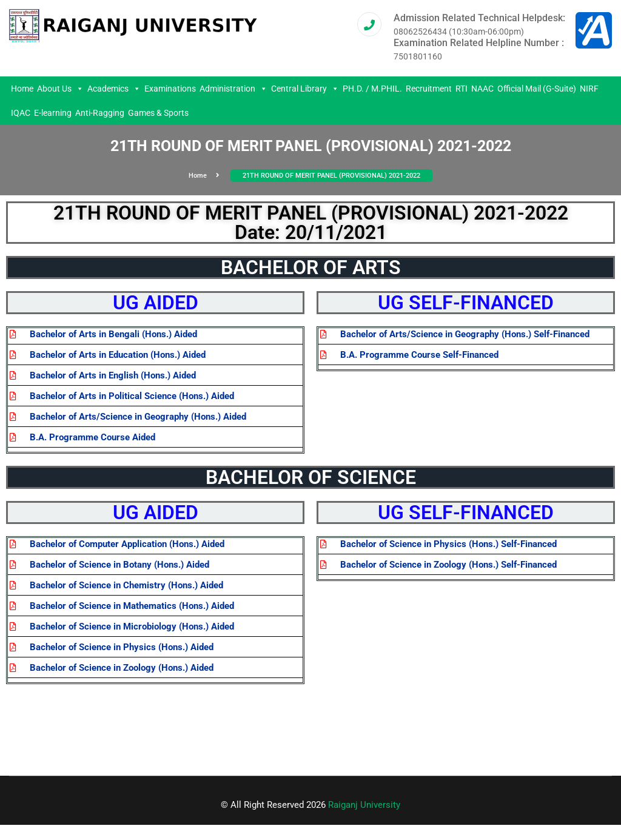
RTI (462, 89)
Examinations (170, 89)
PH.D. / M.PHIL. (372, 89)
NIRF (589, 89)
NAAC (482, 89)
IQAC (21, 113)
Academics (114, 89)
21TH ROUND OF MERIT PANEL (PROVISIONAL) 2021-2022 (331, 176)
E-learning (53, 113)
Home (22, 89)
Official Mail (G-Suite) (537, 89)
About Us (60, 89)
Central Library (305, 89)
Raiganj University (364, 805)
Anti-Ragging (100, 113)
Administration (233, 89)
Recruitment (429, 89)
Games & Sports (158, 113)
